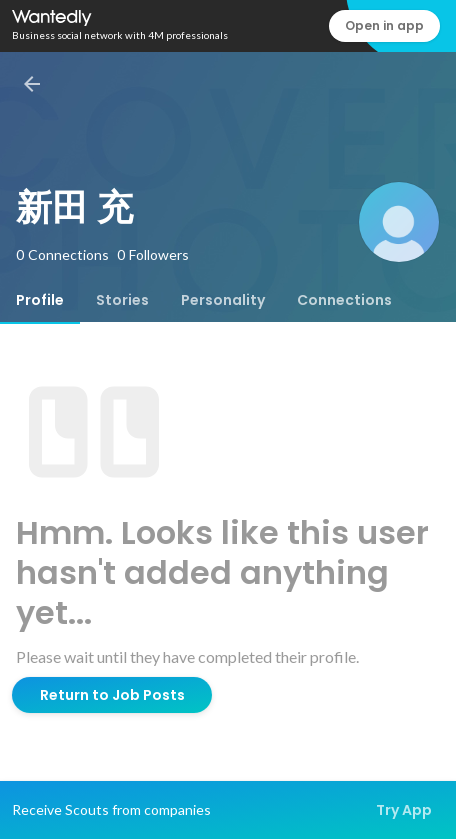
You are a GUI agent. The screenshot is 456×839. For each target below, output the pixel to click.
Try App (404, 810)
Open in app (384, 25)
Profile (40, 300)
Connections (344, 300)
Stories (122, 300)
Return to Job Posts (112, 695)
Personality (223, 300)
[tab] (40, 300)
